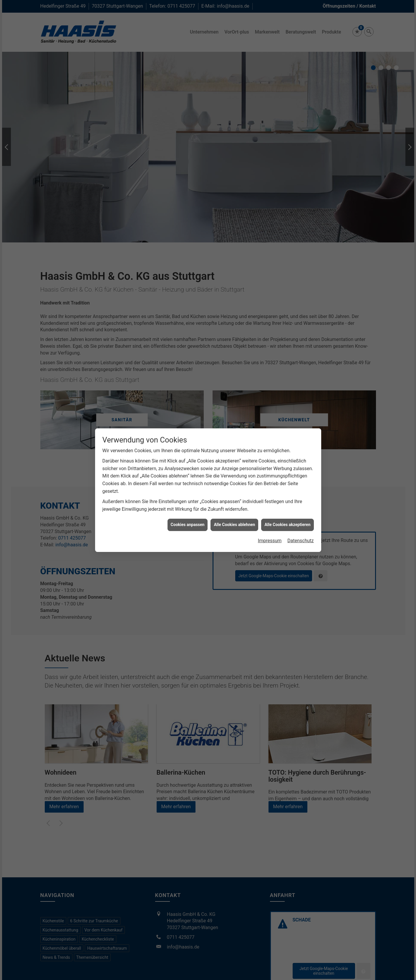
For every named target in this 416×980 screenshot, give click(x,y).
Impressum (270, 541)
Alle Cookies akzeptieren (287, 525)
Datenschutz (300, 541)
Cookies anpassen (188, 525)
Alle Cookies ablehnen (234, 525)
